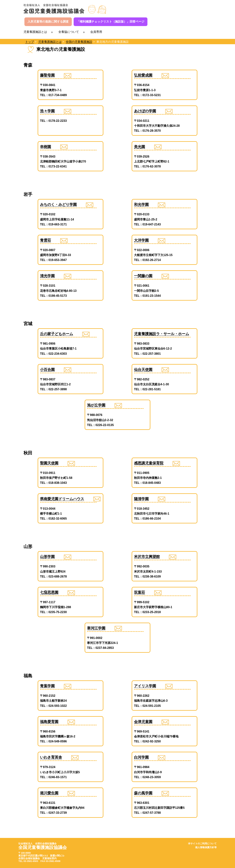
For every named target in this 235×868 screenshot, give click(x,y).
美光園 (140, 147)
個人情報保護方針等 (206, 847)
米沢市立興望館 (147, 557)
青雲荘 (46, 240)
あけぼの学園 (145, 111)
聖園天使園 (49, 463)
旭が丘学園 (96, 405)
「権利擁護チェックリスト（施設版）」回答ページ (111, 22)
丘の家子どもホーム (57, 334)
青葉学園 (47, 686)
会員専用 (96, 32)
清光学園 (47, 276)
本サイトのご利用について (202, 844)
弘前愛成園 (143, 75)
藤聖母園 (47, 75)
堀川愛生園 (49, 793)
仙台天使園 (143, 370)
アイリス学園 (145, 686)
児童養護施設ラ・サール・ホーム (162, 334)
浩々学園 (47, 111)
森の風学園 (143, 793)
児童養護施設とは (35, 32)
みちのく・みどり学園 (58, 204)
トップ (30, 42)
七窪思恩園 (49, 592)
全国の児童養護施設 (79, 42)
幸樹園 (46, 147)
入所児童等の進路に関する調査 (48, 22)
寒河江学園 (96, 628)
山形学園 (47, 557)
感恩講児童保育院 (149, 463)
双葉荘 (140, 592)
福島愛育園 (49, 722)
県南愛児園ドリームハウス (62, 499)
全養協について (69, 32)
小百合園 (47, 370)
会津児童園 (143, 722)
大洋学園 (141, 240)
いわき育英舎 (51, 757)
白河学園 (141, 757)
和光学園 (141, 204)
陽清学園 (141, 499)
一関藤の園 (143, 276)
